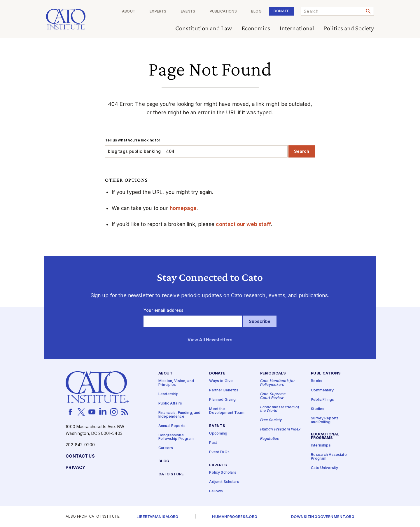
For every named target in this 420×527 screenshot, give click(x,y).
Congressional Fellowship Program (176, 437)
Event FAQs (219, 452)
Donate (281, 11)
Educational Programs (325, 436)
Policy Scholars (223, 473)
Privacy (75, 468)
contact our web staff (243, 224)
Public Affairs (170, 403)
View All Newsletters (210, 340)
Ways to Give (221, 381)
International (297, 28)
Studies (318, 409)
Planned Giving (222, 400)
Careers (166, 448)
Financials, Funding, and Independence (179, 415)
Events (188, 12)
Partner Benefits (224, 390)
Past (213, 443)
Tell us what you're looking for (133, 140)
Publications (223, 12)
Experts (158, 12)
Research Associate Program (329, 457)
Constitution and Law (204, 28)
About (129, 12)
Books (317, 381)
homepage (183, 208)
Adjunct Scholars (224, 482)
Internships (321, 445)
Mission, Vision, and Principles (176, 383)
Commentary (322, 390)
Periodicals (273, 373)
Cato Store (171, 474)
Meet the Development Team (227, 411)
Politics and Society (349, 28)
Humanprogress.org (235, 517)
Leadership (168, 394)
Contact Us (80, 456)
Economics (256, 28)
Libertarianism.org (157, 517)
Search (302, 151)
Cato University (324, 468)
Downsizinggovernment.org (323, 517)
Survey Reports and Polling (325, 420)
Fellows (216, 491)
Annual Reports (172, 426)
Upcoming (218, 433)
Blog (256, 12)
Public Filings (322, 400)
